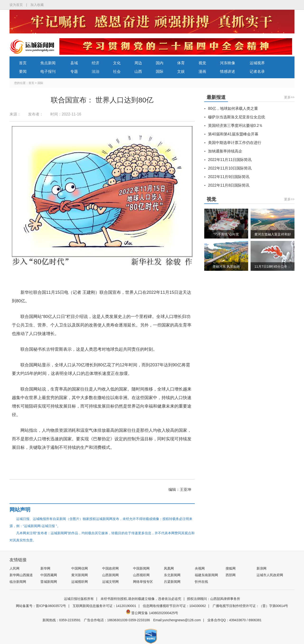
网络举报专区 (143, 582)
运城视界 (257, 63)
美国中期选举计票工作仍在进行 (235, 143)
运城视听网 (80, 582)
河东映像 (228, 63)
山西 (138, 71)
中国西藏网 (49, 575)
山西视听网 (141, 575)
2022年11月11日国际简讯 (230, 160)
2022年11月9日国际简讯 (229, 177)
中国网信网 (80, 568)
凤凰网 (169, 568)
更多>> (289, 97)
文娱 (181, 71)
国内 (160, 63)
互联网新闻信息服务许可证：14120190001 (104, 606)
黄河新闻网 (80, 575)
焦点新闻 (48, 63)
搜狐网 (231, 568)
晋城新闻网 (49, 582)
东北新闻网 (172, 575)
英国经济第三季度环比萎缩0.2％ (235, 126)
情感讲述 (228, 71)
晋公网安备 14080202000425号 (152, 613)
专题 (74, 71)
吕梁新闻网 (172, 582)
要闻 (23, 71)
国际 (160, 71)
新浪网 (261, 568)
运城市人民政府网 (270, 575)
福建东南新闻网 (206, 575)
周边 (138, 63)
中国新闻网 (141, 568)
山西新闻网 (110, 575)
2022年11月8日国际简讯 (229, 185)
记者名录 (257, 71)
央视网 (200, 568)
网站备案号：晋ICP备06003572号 (41, 606)
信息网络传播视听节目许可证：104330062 (174, 606)
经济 (95, 63)
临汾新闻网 (18, 582)
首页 (23, 63)
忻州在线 (201, 582)
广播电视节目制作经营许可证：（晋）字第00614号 (250, 606)
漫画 (202, 71)
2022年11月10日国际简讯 (230, 168)
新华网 (45, 568)
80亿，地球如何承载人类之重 (233, 108)
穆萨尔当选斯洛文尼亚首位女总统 (237, 117)
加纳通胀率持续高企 (225, 151)
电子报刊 (48, 71)
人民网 (14, 568)
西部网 (231, 575)
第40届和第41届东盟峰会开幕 (233, 134)
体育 (181, 63)
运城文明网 (110, 582)
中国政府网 (110, 568)
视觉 (202, 63)
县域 (74, 63)
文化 (117, 63)
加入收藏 (37, 5)
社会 (117, 71)
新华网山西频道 (21, 575)
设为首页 (16, 5)
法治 (95, 71)
